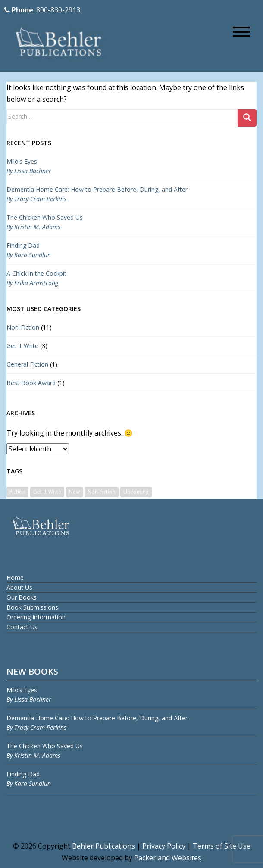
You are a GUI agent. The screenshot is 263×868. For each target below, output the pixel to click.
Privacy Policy (164, 846)
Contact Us (22, 627)
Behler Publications (104, 846)
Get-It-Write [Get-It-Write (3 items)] (47, 492)
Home (15, 577)
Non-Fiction (23, 327)
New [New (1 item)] (74, 492)
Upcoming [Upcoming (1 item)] (136, 492)
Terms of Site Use (222, 846)
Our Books (22, 597)
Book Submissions (32, 607)
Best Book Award (31, 383)
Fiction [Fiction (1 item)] (17, 492)
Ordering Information (36, 617)
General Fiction (27, 364)
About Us (19, 587)
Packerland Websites (168, 858)
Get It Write (22, 346)
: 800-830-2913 (42, 10)
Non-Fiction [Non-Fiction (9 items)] (102, 492)
